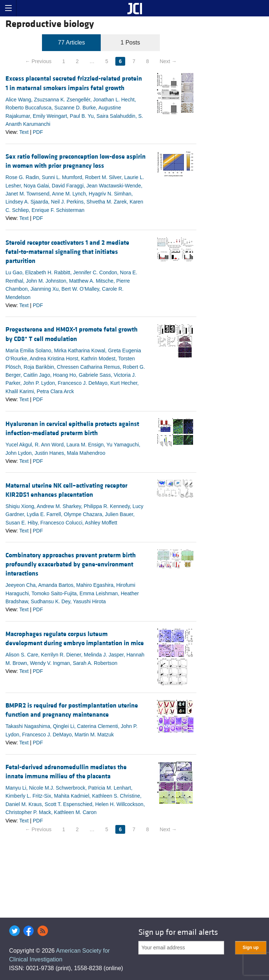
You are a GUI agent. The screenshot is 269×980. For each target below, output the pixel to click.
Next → (168, 61)
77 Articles (72, 42)
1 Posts (130, 42)
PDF (38, 132)
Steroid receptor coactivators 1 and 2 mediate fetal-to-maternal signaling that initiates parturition (67, 252)
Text (24, 132)
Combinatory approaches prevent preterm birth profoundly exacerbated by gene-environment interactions (71, 564)
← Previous (38, 61)
